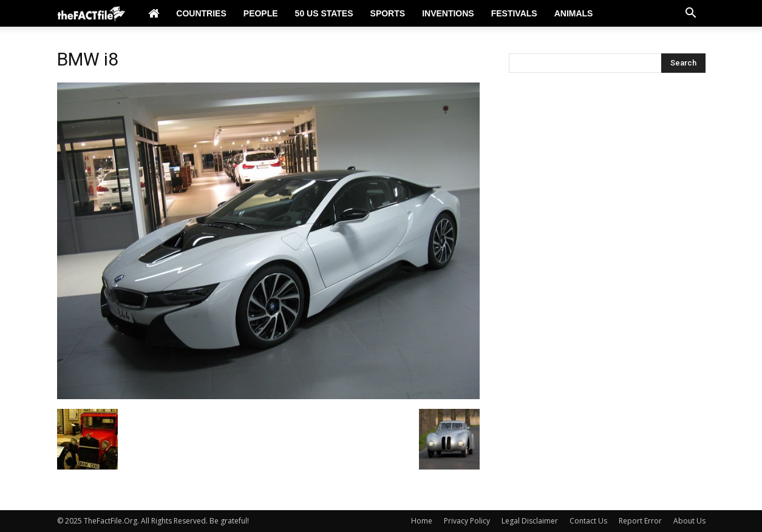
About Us (689, 521)
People (261, 13)
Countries (201, 13)
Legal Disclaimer (530, 521)
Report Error (640, 521)
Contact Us (588, 521)
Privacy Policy (467, 521)
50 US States (324, 13)
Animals (574, 13)
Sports (388, 13)
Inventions (448, 13)
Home (422, 521)
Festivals (514, 13)
